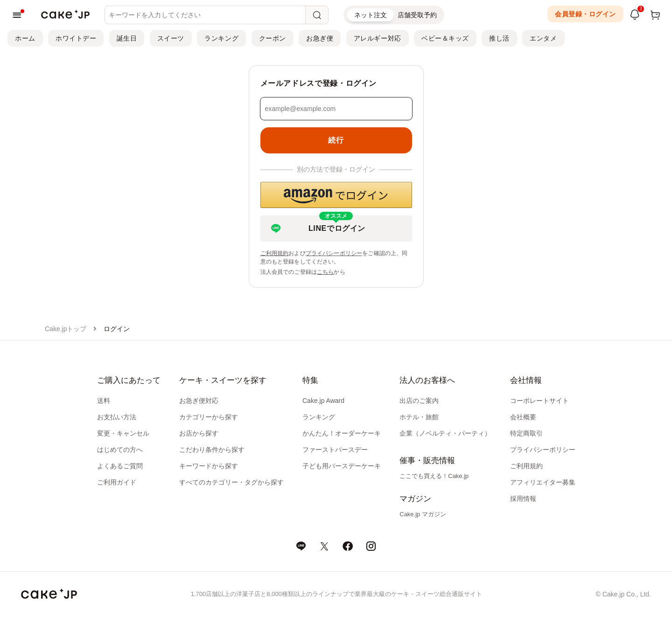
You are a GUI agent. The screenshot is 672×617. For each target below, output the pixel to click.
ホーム (25, 38)
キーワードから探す (209, 466)
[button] (336, 195)
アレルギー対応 (378, 38)
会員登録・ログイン (585, 14)
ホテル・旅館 (419, 417)
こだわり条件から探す (212, 450)
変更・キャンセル (123, 433)
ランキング (221, 38)
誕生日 (127, 38)
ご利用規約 (275, 253)
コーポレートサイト (539, 401)
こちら (325, 272)
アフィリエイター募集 (543, 482)
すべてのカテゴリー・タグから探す (231, 482)
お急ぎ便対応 (199, 401)
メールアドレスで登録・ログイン (319, 83)
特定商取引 (526, 433)
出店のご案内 (419, 401)
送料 (104, 401)
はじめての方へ (120, 450)
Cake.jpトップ (66, 329)
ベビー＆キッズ (445, 38)
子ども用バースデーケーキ (342, 466)
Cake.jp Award (323, 401)
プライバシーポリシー (334, 253)
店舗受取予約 (417, 15)
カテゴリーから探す (209, 417)
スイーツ (171, 38)
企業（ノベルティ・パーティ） (445, 433)
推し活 (499, 38)
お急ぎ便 (320, 38)
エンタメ (543, 38)
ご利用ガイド (117, 482)
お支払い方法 (117, 417)
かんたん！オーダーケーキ (342, 433)
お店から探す (199, 433)
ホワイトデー (76, 38)
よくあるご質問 (120, 466)
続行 (336, 140)
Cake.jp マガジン (423, 514)
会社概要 (523, 417)
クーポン (273, 38)
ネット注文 (371, 15)
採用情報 (523, 499)
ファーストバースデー (335, 450)
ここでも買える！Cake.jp (434, 476)
